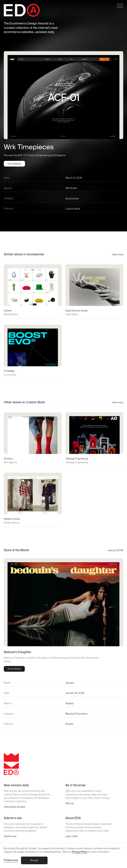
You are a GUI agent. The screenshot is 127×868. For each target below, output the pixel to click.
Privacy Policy (79, 852)
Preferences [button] (11, 860)
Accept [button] (34, 860)
